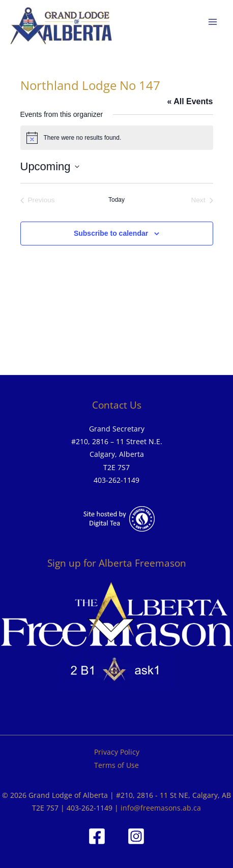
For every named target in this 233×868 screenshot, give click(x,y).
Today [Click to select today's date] (116, 200)
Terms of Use (116, 765)
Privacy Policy (117, 752)
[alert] (117, 138)
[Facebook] (97, 836)
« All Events (190, 101)
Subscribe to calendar (111, 233)
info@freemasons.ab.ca (161, 808)
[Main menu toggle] (213, 22)
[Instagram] (136, 836)
